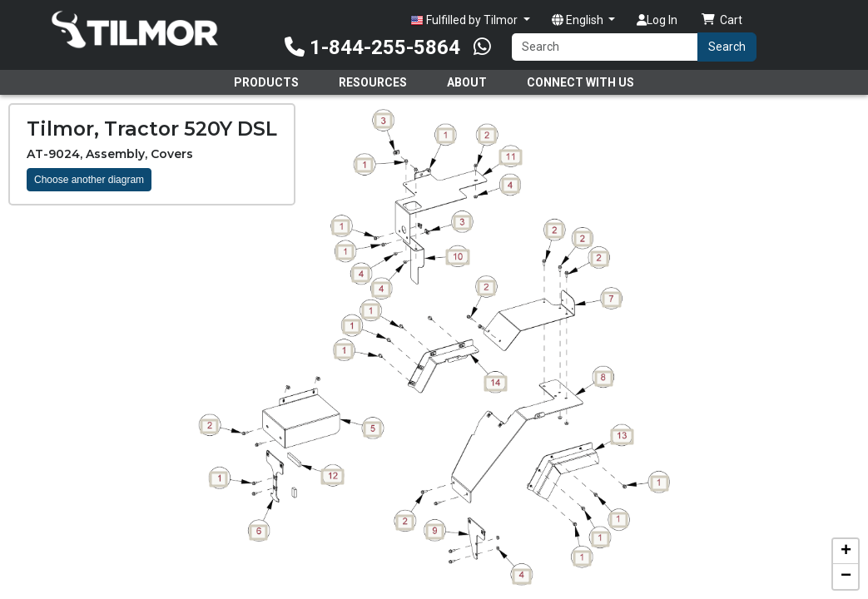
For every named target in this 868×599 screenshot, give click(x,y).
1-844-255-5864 (372, 47)
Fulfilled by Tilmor (465, 20)
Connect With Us (580, 82)
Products (266, 82)
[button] (846, 552)
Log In (657, 20)
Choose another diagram (89, 180)
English (579, 20)
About (467, 82)
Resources (373, 82)
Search (727, 47)
